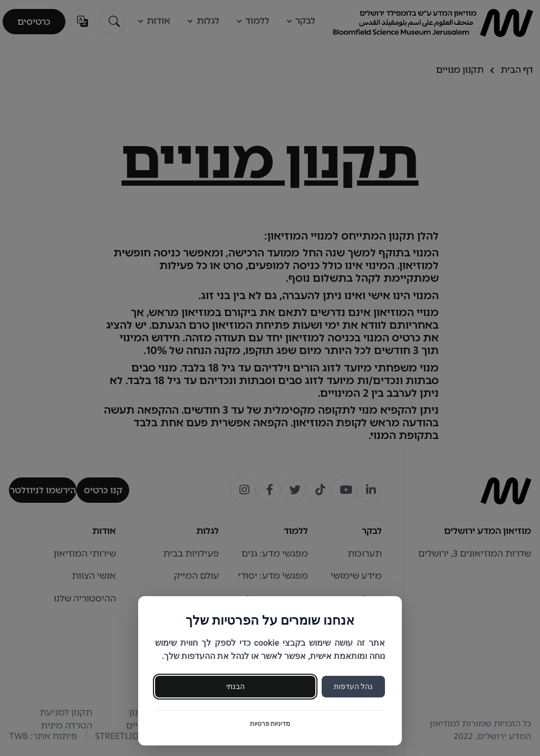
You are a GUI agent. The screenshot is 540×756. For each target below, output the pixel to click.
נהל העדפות (353, 686)
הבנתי (235, 686)
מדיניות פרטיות (270, 724)
